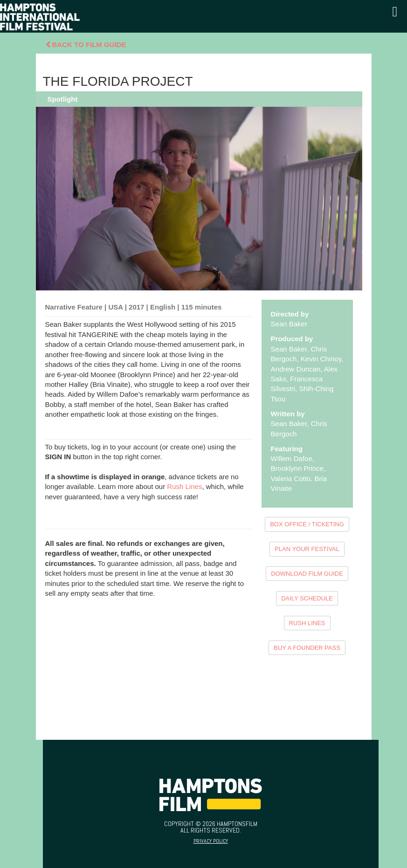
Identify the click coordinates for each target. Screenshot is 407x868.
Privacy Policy (211, 841)
